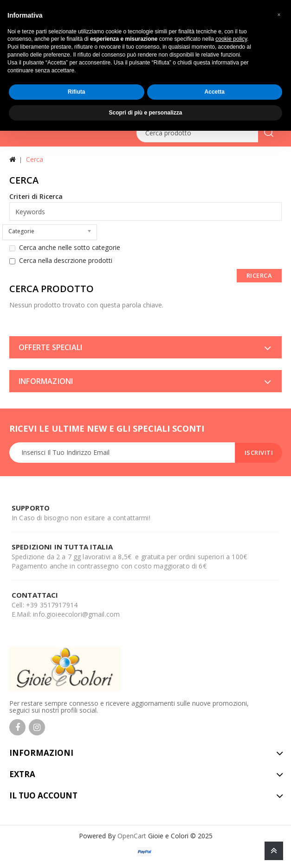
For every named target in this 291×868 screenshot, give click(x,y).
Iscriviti (259, 453)
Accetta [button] (215, 92)
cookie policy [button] (231, 39)
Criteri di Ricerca (36, 196)
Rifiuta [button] (76, 92)
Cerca (35, 159)
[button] (279, 15)
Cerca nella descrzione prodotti (61, 261)
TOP (274, 851)
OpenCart (132, 836)
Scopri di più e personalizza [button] (145, 113)
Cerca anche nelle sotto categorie (65, 248)
